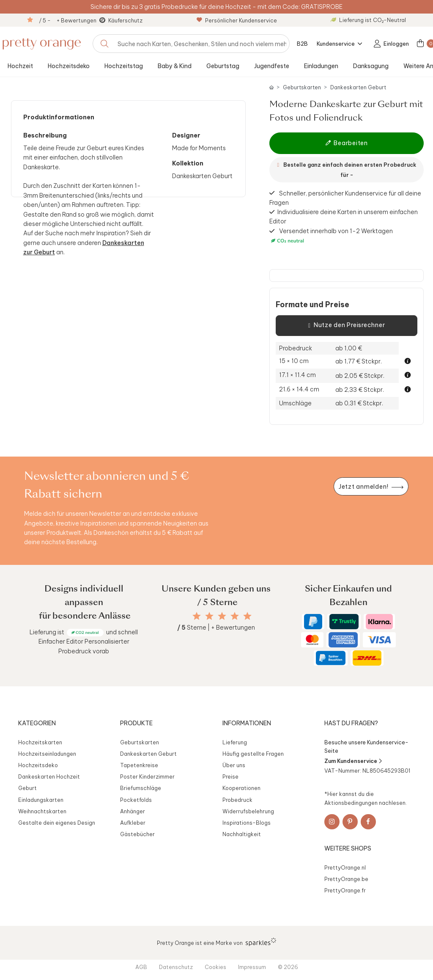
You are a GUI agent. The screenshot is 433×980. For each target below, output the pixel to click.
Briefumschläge (141, 788)
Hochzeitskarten (40, 742)
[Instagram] (332, 822)
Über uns (234, 765)
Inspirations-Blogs (247, 823)
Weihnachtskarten (42, 811)
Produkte (136, 723)
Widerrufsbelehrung (248, 811)
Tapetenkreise (139, 765)
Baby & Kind (175, 66)
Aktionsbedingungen (351, 803)
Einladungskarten (41, 800)
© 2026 (288, 967)
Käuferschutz (125, 20)
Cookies (215, 967)
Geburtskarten (302, 87)
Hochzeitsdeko (69, 66)
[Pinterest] (350, 822)
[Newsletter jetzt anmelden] (371, 486)
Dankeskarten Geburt (358, 87)
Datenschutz (176, 967)
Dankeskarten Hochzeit (49, 776)
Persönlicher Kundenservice (237, 20)
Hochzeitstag (124, 66)
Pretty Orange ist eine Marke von (217, 942)
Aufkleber (133, 823)
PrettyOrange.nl (345, 867)
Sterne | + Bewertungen (216, 628)
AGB (141, 967)
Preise (230, 776)
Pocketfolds (136, 800)
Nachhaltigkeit (242, 834)
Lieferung (235, 742)
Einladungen (321, 66)
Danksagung (371, 66)
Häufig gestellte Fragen (253, 754)
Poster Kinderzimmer (147, 776)
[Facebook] (368, 822)
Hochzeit (20, 66)
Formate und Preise (312, 305)
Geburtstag (223, 66)
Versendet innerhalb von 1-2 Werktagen (331, 236)
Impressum (252, 967)
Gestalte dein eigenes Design (57, 823)
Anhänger (133, 811)
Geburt (27, 788)
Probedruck (237, 800)
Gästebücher (137, 834)
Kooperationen (241, 788)
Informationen (247, 723)
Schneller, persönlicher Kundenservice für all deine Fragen (345, 198)
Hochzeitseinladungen (47, 754)
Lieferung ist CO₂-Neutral (368, 20)
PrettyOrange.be (346, 879)
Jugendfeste (272, 66)
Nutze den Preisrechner (347, 325)
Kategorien (37, 723)
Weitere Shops (348, 848)
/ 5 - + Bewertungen (68, 20)
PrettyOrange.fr (345, 890)
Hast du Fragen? (351, 723)
